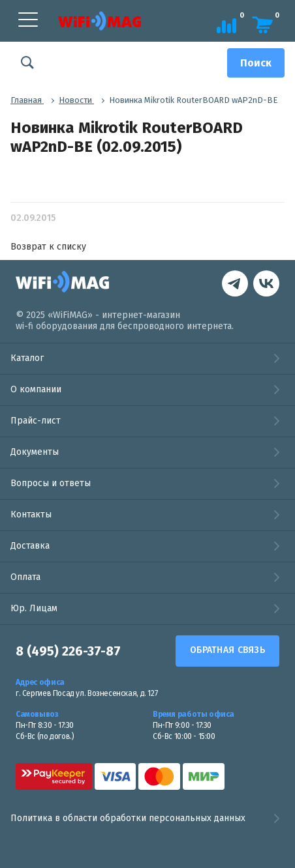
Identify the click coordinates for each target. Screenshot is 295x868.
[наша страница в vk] (235, 285)
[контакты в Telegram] (266, 285)
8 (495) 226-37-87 (68, 651)
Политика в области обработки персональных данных (147, 818)
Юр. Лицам (34, 608)
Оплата (25, 577)
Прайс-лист (36, 421)
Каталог (27, 358)
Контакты (31, 514)
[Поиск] (256, 63)
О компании (36, 389)
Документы (35, 452)
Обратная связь (227, 650)
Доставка (30, 546)
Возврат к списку (48, 247)
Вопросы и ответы (51, 483)
